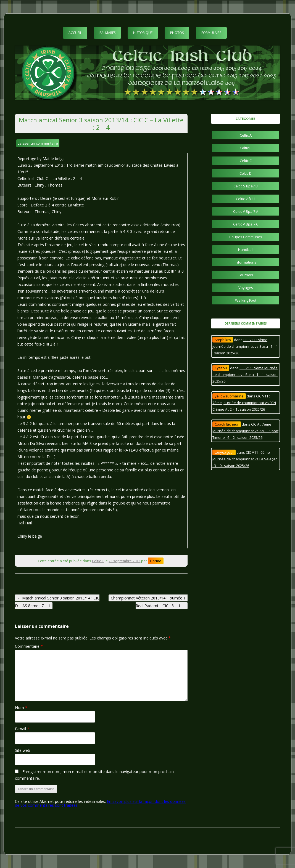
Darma (156, 561)
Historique (143, 33)
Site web (23, 750)
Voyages (246, 288)
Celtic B (246, 148)
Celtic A (246, 135)
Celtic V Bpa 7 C (246, 224)
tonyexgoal (224, 452)
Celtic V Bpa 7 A (246, 211)
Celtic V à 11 (246, 199)
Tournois (246, 275)
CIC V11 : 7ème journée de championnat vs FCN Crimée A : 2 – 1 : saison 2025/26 (244, 403)
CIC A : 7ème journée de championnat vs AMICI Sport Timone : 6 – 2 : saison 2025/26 (245, 431)
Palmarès (107, 33)
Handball (246, 249)
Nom (21, 708)
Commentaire (29, 646)
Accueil (75, 33)
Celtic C (98, 561)
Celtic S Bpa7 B (246, 186)
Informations (246, 262)
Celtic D (246, 173)
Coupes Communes (246, 237)
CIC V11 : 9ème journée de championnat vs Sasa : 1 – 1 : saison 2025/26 (245, 346)
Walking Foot (246, 300)
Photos (177, 33)
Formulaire (211, 33)
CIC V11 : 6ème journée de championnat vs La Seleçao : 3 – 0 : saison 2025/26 (245, 459)
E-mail (22, 729)
